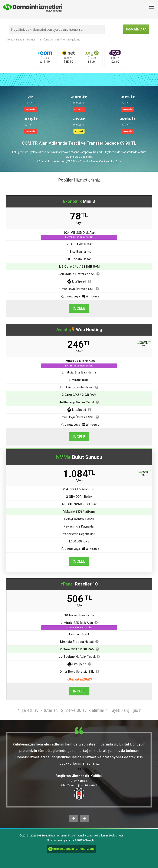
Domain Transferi (37, 40)
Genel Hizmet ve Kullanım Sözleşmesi (100, 836)
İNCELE (79, 308)
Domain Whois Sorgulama (65, 40)
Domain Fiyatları (16, 40)
